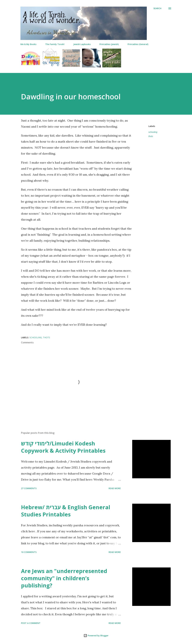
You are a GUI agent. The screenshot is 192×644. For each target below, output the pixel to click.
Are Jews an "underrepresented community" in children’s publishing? (64, 578)
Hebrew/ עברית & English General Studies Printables (66, 511)
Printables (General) (138, 44)
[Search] (157, 8)
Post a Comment (31, 623)
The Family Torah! (55, 44)
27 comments (29, 488)
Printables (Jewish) (109, 44)
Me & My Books (28, 44)
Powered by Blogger (96, 636)
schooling (153, 132)
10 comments (29, 552)
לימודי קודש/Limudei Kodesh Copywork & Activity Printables (63, 447)
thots (151, 136)
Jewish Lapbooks (82, 44)
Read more (115, 488)
